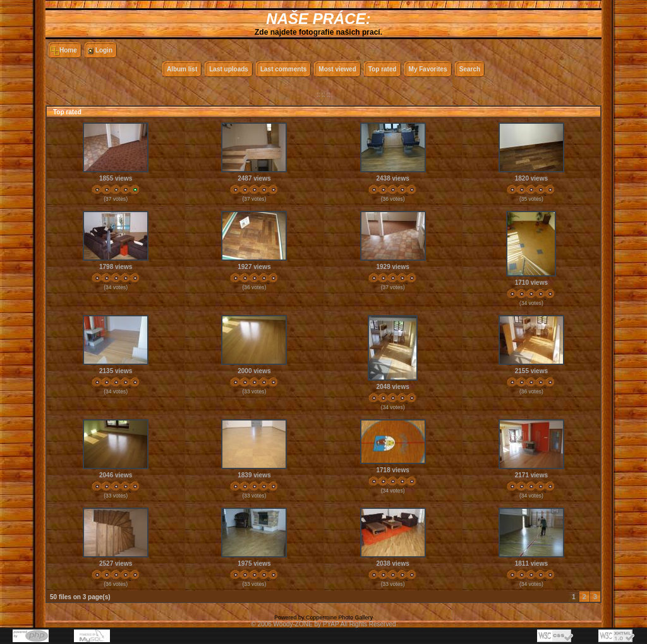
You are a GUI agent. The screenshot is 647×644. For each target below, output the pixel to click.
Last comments (283, 69)
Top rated (383, 69)
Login (104, 50)
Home (68, 50)
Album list (182, 69)
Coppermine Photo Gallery (339, 617)
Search (470, 69)
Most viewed (337, 69)
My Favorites (428, 69)
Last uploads (229, 69)
